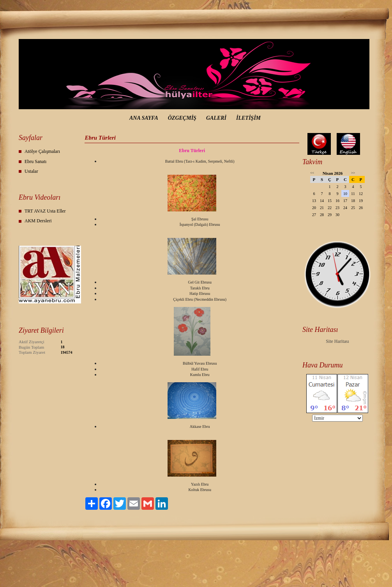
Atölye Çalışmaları (42, 151)
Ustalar (31, 171)
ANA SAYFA (144, 118)
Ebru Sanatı (35, 161)
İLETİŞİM (248, 118)
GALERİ (216, 118)
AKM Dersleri (38, 221)
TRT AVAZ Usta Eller (45, 211)
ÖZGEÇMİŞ (182, 118)
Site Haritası (337, 341)
